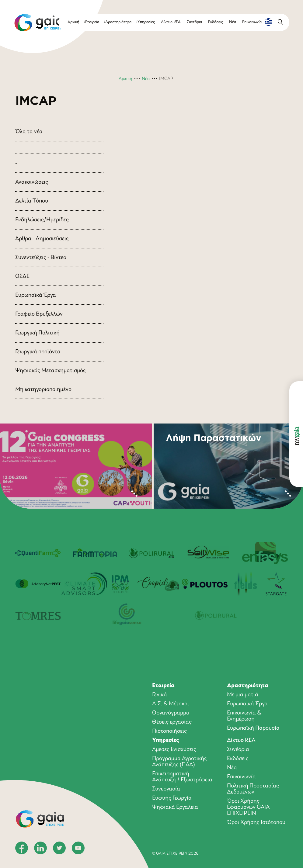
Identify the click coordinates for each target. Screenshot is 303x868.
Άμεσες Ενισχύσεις (174, 749)
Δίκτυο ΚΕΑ (171, 22)
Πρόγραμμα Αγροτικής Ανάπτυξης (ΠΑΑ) (179, 762)
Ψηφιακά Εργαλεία (175, 807)
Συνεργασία (166, 789)
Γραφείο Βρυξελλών (39, 314)
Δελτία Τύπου (32, 201)
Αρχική (73, 22)
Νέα (233, 22)
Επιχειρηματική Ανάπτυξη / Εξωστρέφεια (182, 777)
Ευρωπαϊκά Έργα (36, 295)
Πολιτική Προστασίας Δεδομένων (253, 789)
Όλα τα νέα (29, 132)
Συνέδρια (194, 22)
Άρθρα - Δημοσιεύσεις (42, 239)
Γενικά (160, 695)
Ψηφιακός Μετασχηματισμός (50, 371)
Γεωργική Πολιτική (37, 333)
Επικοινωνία (252, 22)
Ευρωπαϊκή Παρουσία (253, 728)
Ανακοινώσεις (32, 182)
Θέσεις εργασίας (172, 722)
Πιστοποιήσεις (169, 731)
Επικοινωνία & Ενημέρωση (244, 716)
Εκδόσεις (216, 22)
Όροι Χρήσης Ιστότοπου (256, 822)
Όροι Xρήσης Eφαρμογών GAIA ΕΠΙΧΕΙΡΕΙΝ (248, 807)
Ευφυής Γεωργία (172, 798)
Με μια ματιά (243, 695)
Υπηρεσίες (146, 22)
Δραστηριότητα (118, 22)
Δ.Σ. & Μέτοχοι (171, 704)
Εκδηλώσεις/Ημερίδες (42, 220)
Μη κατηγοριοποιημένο (43, 389)
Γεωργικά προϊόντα (38, 352)
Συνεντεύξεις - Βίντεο (41, 258)
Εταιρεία (92, 22)
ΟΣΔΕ (22, 276)
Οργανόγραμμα (171, 713)
